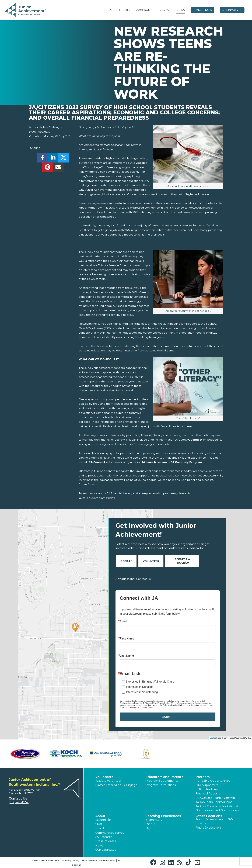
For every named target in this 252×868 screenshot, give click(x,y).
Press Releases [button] (106, 841)
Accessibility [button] (89, 860)
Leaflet (213, 738)
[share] (42, 159)
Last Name (127, 656)
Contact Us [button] (18, 798)
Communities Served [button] (110, 833)
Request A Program (182, 561)
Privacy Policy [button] (71, 860)
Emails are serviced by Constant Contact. (137, 707)
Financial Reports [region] (208, 793)
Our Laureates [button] (106, 850)
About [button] (100, 816)
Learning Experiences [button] (163, 816)
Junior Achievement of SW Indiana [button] (214, 821)
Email (123, 621)
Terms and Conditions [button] (46, 860)
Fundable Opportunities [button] (213, 781)
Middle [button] (150, 824)
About (123, 10)
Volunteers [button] (104, 777)
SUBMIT (167, 717)
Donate (126, 561)
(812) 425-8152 (19, 802)
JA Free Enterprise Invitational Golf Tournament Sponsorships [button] (218, 808)
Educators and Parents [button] (164, 777)
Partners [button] (203, 777)
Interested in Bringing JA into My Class (150, 682)
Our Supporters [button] (207, 785)
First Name (127, 639)
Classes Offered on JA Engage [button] (116, 785)
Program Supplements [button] (162, 781)
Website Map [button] (107, 860)
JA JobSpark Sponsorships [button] (214, 802)
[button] (129, 10)
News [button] (99, 845)
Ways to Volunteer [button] (108, 781)
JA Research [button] (104, 837)
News (181, 10)
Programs (144, 10)
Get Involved (232, 10)
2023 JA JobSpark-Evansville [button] (216, 798)
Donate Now (202, 10)
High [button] (149, 828)
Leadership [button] (103, 820)
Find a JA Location (208, 828)
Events (163, 10)
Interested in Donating (140, 687)
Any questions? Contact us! (133, 579)
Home (109, 10)
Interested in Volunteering (142, 692)
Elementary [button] (154, 820)
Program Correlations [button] (161, 785)
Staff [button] (99, 824)
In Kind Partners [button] (207, 789)
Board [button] (100, 828)
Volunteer (151, 561)
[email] (58, 168)
